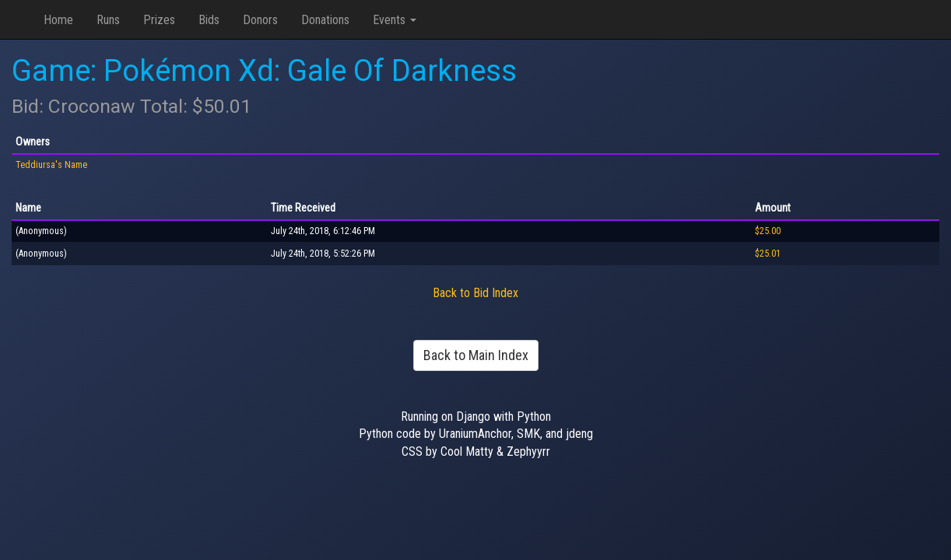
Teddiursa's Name (51, 165)
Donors (260, 20)
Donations (325, 20)
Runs (108, 20)
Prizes (159, 20)
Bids (209, 20)
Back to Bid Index (475, 293)
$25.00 (768, 231)
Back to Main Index (476, 355)
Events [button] (395, 20)
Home (58, 20)
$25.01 (768, 254)
